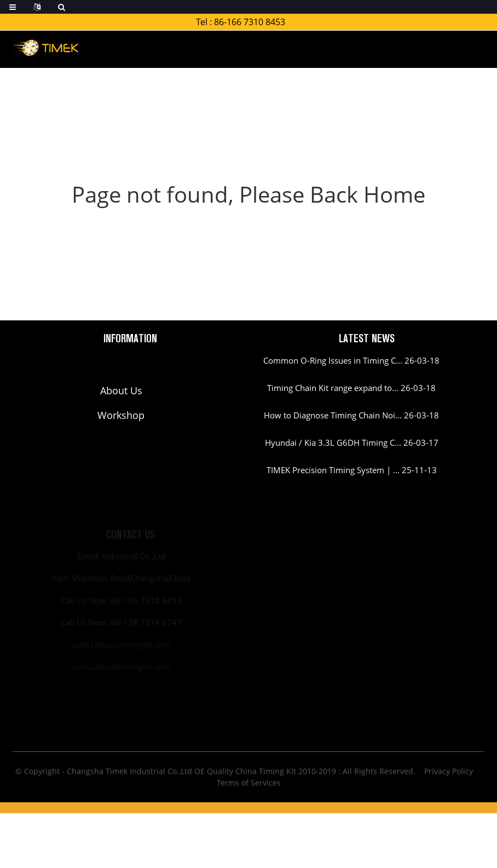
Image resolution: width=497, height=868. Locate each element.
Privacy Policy (449, 774)
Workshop (121, 415)
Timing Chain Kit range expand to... (333, 388)
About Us (121, 390)
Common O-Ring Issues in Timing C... (333, 360)
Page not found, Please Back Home (248, 194)
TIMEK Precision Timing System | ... (333, 470)
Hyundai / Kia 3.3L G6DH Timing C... (333, 442)
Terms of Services (249, 785)
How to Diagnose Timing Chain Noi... (333, 415)
